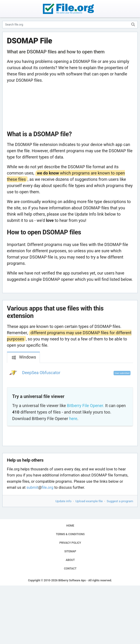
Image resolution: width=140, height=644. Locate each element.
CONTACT (70, 569)
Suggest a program (120, 501)
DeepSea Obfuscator (41, 373)
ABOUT (70, 560)
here (73, 419)
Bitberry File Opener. (86, 406)
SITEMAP (70, 551)
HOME (70, 526)
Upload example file (89, 501)
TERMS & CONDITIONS (70, 534)
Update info (63, 501)
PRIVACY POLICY (70, 543)
